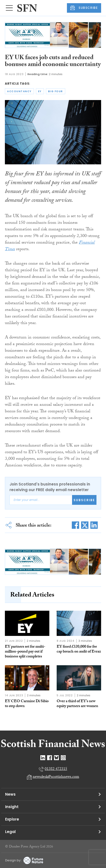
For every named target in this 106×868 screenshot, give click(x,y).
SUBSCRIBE (84, 8)
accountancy (19, 91)
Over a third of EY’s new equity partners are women (77, 704)
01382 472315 (56, 769)
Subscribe (84, 500)
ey (40, 91)
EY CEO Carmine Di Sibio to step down (27, 704)
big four (56, 91)
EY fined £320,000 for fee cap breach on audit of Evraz (79, 649)
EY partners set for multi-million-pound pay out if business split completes (25, 652)
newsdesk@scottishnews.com (56, 777)
